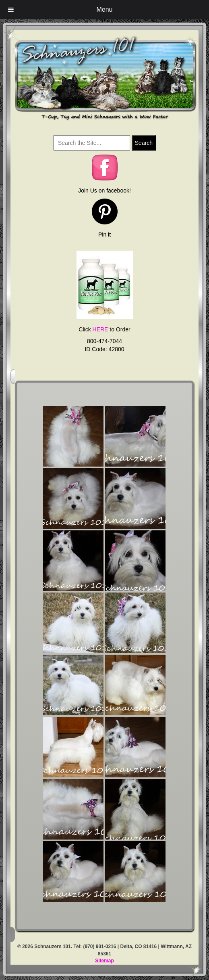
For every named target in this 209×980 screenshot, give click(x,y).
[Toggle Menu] (11, 10)
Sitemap (104, 961)
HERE (100, 329)
